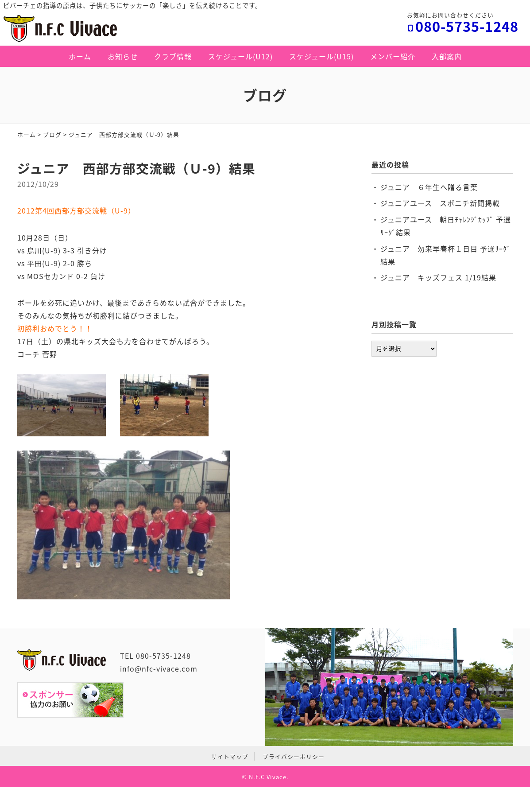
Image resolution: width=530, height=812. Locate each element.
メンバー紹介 (393, 56)
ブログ (52, 134)
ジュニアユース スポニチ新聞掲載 (440, 203)
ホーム (80, 56)
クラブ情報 (173, 56)
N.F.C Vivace (268, 777)
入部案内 (447, 56)
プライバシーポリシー (294, 756)
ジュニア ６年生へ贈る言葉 (429, 187)
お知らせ (123, 56)
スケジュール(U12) (240, 56)
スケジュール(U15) (321, 56)
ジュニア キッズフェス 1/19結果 (438, 277)
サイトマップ (230, 756)
